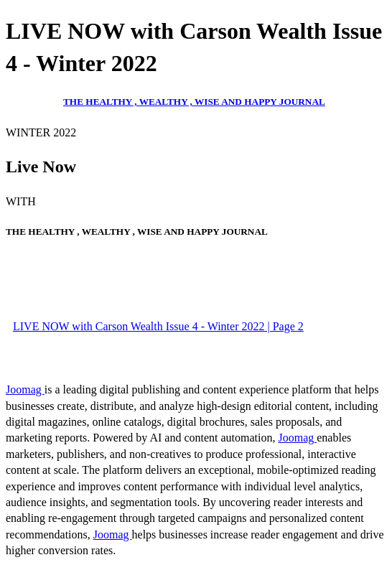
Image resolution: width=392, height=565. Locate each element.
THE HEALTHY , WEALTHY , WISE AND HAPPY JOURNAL (194, 102)
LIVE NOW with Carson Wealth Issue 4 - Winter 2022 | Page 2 (158, 326)
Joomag (25, 389)
